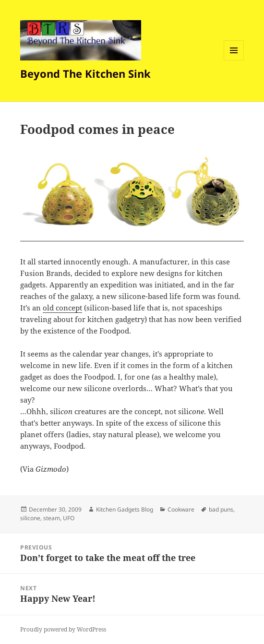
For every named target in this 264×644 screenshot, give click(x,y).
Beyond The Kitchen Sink (85, 73)
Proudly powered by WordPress (63, 629)
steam (52, 518)
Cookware (181, 509)
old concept (62, 308)
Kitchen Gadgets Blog (125, 509)
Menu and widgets (234, 60)
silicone (30, 518)
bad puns (221, 509)
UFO (69, 518)
